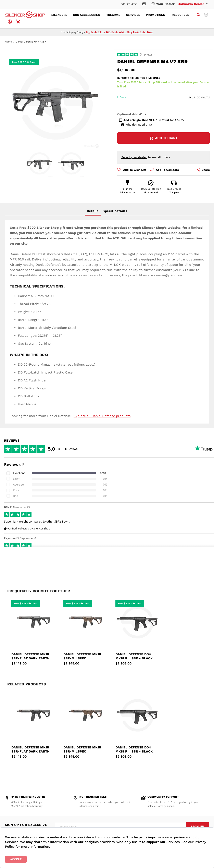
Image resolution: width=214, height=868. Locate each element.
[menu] (123, 15)
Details (93, 211)
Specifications (115, 211)
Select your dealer (134, 157)
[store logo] (25, 15)
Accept (16, 859)
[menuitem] (61, 15)
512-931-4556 (129, 4)
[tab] (93, 211)
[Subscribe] (197, 827)
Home (8, 42)
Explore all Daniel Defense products (102, 416)
